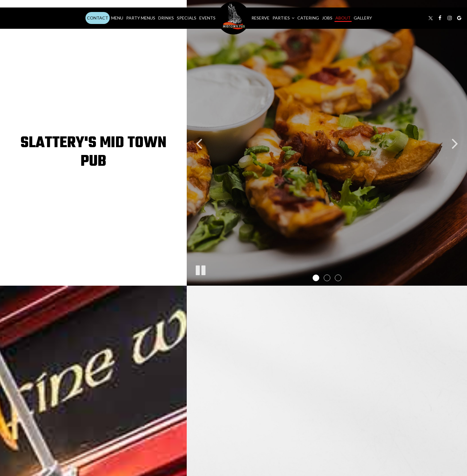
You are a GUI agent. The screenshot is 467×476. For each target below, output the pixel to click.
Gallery (363, 18)
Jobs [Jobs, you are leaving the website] (327, 18)
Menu (117, 18)
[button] (316, 278)
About (343, 18)
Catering (308, 18)
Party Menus (141, 18)
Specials (187, 18)
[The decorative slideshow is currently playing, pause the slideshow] (200, 269)
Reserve (260, 18)
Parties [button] (283, 18)
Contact (98, 18)
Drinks (166, 18)
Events (207, 18)
